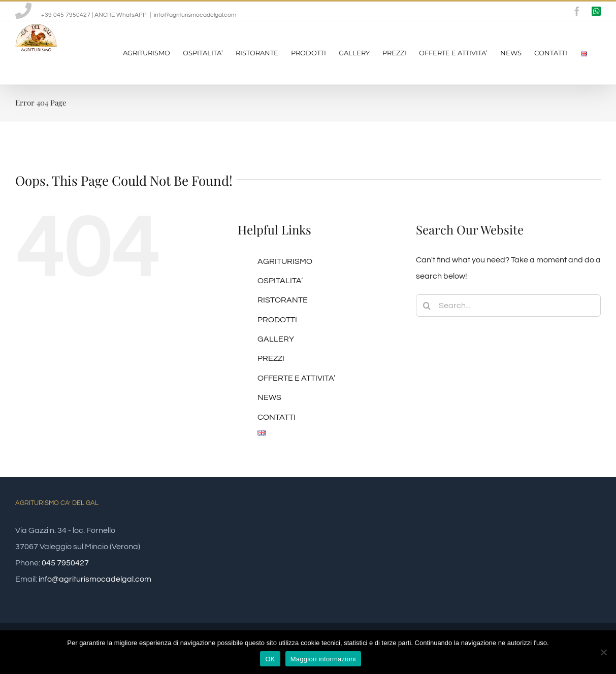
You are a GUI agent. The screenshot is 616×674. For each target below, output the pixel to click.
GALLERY (276, 339)
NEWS (269, 397)
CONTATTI (277, 417)
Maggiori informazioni (323, 659)
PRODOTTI (277, 320)
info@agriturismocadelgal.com (195, 15)
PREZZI (271, 358)
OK (270, 659)
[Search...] (508, 306)
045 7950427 (65, 563)
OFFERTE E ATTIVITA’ (296, 378)
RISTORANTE (283, 300)
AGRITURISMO (285, 261)
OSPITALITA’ (280, 281)
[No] (603, 652)
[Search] (427, 306)
